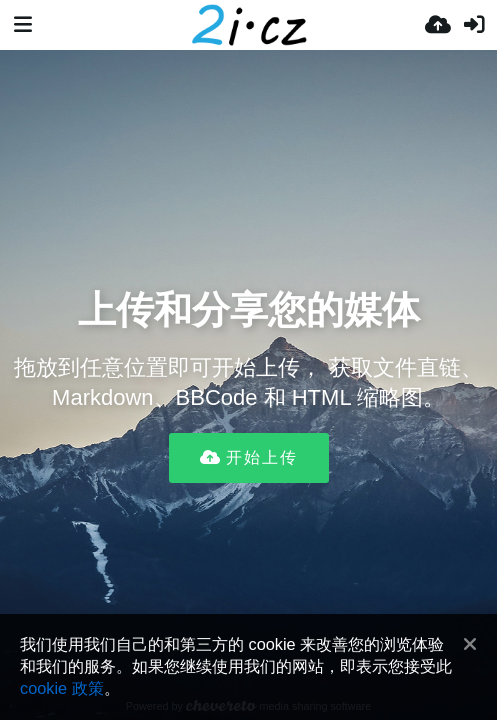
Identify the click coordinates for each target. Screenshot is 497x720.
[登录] (474, 25)
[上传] (438, 25)
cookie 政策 (62, 688)
